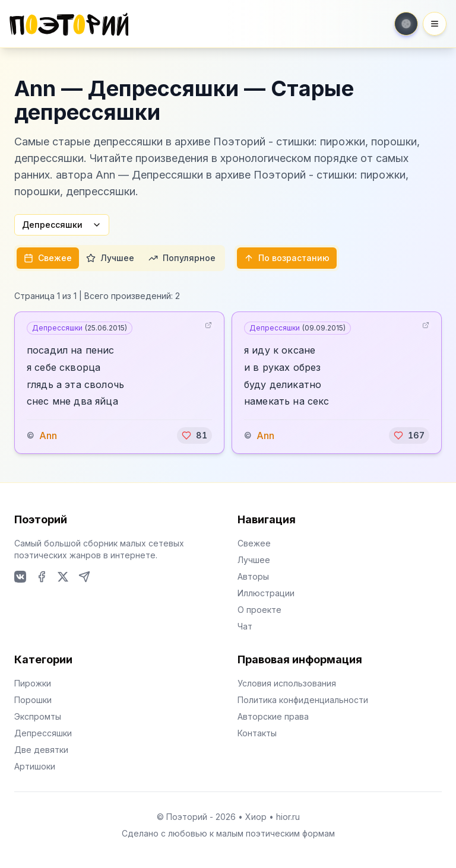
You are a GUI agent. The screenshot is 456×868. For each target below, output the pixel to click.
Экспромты (38, 716)
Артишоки (35, 766)
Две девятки (41, 750)
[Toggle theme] (406, 24)
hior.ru (288, 817)
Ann (48, 435)
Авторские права (273, 716)
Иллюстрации (266, 593)
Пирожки (33, 683)
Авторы (253, 576)
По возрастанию (287, 258)
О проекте (259, 610)
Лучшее (110, 258)
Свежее (48, 258)
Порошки (33, 700)
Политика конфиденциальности (303, 700)
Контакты (257, 733)
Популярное (182, 258)
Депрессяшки (62, 225)
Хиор (256, 817)
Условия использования (287, 683)
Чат (245, 626)
